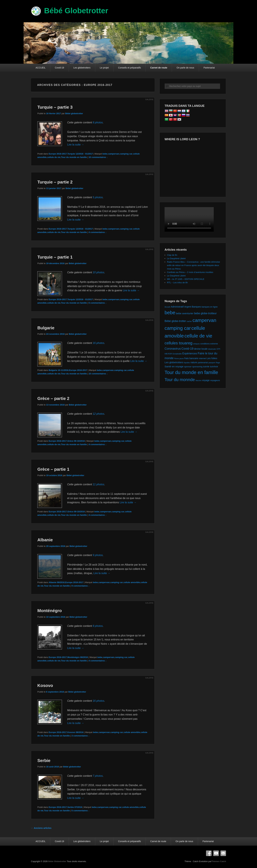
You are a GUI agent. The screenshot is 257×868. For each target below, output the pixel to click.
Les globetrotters (82, 68)
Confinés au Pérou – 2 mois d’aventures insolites (190, 272)
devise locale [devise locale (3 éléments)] (201, 349)
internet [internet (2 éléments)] (203, 358)
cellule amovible (132, 582)
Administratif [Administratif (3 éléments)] (177, 307)
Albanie (45, 540)
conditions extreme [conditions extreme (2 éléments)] (209, 344)
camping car (126, 154)
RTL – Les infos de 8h (177, 283)
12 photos (99, 414)
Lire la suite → (76, 145)
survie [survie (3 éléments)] (206, 366)
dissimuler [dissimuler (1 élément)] (212, 349)
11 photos (99, 484)
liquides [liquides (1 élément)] (187, 363)
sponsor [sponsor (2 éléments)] (188, 367)
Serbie (44, 761)
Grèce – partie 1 (53, 469)
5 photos (98, 197)
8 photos (98, 122)
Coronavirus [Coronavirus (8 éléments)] (173, 349)
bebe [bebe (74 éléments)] (170, 313)
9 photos (98, 555)
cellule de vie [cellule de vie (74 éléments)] (198, 336)
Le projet (104, 68)
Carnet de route (159, 68)
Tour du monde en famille (74, 157)
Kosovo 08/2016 (75, 732)
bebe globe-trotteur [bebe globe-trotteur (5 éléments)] (205, 313)
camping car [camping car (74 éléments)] (178, 328)
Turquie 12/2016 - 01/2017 (80, 154)
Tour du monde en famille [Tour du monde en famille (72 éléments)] (191, 372)
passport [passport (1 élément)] (212, 363)
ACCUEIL (41, 68)
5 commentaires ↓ (80, 811)
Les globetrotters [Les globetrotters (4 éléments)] (174, 362)
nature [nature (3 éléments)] (194, 362)
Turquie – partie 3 (55, 107)
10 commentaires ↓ (98, 157)
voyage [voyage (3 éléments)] (206, 380)
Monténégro (50, 611)
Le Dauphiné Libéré (176, 258)
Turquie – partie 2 (55, 182)
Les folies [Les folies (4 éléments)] (212, 358)
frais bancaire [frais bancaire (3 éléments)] (191, 358)
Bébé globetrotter (74, 113)
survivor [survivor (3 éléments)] (214, 366)
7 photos (98, 776)
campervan (114, 154)
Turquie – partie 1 (55, 257)
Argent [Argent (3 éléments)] (188, 307)
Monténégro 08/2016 (78, 657)
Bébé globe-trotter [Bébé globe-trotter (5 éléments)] (175, 321)
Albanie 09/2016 (57, 582)
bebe (105, 154)
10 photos (99, 272)
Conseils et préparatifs (130, 68)
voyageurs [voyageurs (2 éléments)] (215, 380)
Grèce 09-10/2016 (76, 441)
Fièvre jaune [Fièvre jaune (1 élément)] (179, 358)
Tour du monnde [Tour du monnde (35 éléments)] (180, 380)
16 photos (99, 343)
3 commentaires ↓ (80, 736)
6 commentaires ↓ (97, 303)
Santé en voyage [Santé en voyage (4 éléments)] (174, 366)
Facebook (209, 853)
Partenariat (209, 68)
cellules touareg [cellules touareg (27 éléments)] (178, 343)
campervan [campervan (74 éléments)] (204, 320)
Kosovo (45, 685)
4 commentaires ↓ (97, 232)
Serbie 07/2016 (75, 807)
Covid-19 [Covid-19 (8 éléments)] (187, 349)
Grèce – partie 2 (53, 398)
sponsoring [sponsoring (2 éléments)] (197, 367)
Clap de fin (172, 255)
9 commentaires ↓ (80, 586)
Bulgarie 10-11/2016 (59, 370)
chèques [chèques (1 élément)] (196, 344)
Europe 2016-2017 (58, 154)
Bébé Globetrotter (76, 11)
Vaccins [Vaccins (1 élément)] (199, 380)
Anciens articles (41, 828)
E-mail (223, 853)
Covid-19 (59, 68)
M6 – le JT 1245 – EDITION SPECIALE (186, 279)
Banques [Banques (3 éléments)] (196, 307)
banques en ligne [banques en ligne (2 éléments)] (210, 307)
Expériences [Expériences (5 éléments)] (190, 353)
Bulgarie (46, 328)
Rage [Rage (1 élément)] (218, 363)
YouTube (216, 853)
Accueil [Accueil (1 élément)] (167, 307)
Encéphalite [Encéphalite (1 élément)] (177, 354)
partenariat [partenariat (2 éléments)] (203, 362)
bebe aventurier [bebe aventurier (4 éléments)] (185, 313)
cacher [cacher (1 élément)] (189, 321)
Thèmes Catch (219, 861)
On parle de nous (185, 68)
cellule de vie (54, 157)
